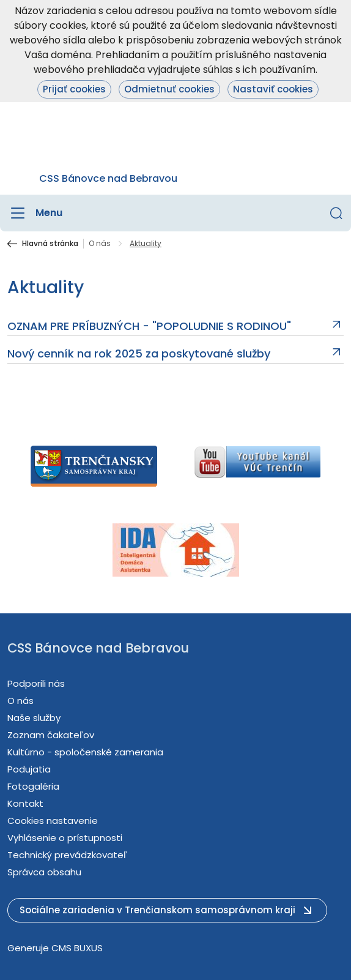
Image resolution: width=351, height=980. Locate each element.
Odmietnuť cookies (169, 89)
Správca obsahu (44, 872)
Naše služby (34, 718)
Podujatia (29, 769)
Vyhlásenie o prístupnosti (65, 838)
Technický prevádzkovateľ (67, 855)
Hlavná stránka (50, 244)
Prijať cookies (74, 89)
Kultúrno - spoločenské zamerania (85, 752)
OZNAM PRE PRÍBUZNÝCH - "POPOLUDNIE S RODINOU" (149, 326)
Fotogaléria (33, 786)
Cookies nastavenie (53, 821)
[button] (336, 213)
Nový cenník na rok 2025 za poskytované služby (139, 354)
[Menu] (35, 213)
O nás (100, 244)
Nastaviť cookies (273, 89)
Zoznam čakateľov (51, 735)
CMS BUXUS (77, 948)
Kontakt (25, 803)
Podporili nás (36, 683)
